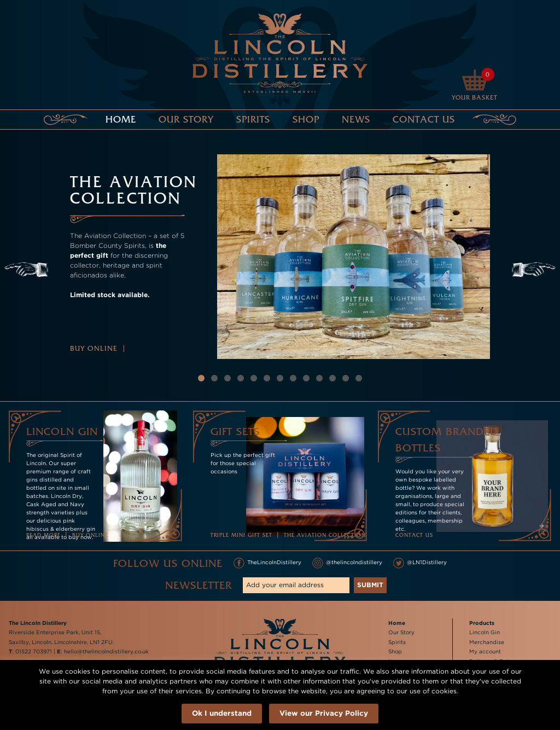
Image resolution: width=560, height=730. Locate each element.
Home (121, 119)
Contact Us (424, 119)
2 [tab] (215, 378)
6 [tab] (267, 378)
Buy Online (94, 348)
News (356, 119)
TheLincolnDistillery (267, 563)
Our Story (186, 119)
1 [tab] (201, 378)
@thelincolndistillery (347, 563)
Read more (43, 535)
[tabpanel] (280, 257)
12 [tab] (346, 378)
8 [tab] (293, 378)
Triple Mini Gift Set (241, 535)
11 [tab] (332, 378)
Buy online (90, 535)
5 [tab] (254, 378)
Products (482, 623)
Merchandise (487, 642)
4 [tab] (241, 378)
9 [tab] (306, 378)
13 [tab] (359, 378)
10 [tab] (319, 378)
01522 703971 (34, 651)
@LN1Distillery (420, 563)
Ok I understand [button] (222, 713)
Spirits (253, 119)
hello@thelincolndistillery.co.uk (106, 651)
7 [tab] (280, 378)
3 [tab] (228, 378)
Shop (306, 119)
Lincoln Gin (485, 632)
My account (485, 651)
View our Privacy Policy (324, 713)
